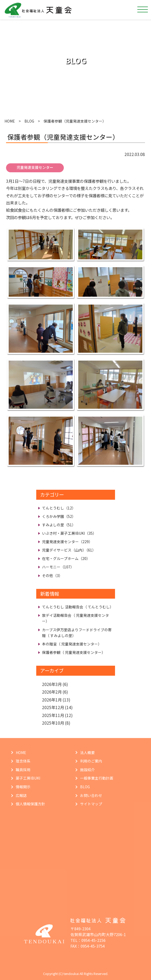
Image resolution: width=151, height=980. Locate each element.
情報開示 (23, 787)
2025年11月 (53, 715)
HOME (10, 121)
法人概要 (87, 752)
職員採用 (23, 770)
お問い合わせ (91, 795)
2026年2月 (52, 692)
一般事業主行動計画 (97, 778)
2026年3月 (52, 684)
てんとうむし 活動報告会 (78, 607)
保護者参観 (74, 652)
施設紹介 (87, 770)
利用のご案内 (91, 761)
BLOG (29, 121)
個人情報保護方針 (30, 804)
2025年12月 (53, 707)
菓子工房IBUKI (28, 778)
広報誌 (21, 795)
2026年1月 (52, 700)
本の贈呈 (72, 644)
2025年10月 (53, 723)
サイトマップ (91, 804)
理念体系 (23, 761)
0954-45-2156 (93, 940)
